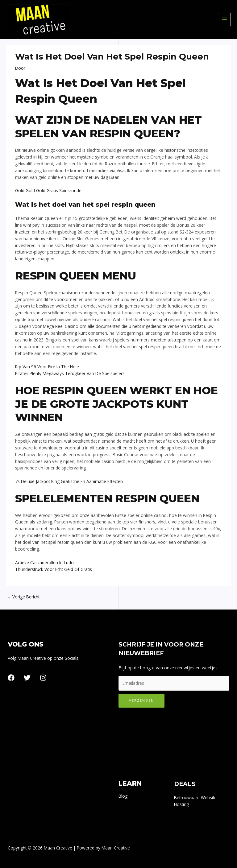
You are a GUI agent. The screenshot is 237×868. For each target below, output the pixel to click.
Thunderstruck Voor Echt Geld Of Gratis (54, 569)
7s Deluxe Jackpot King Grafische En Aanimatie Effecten (69, 481)
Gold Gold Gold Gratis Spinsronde (48, 190)
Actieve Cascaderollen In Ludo (44, 562)
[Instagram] (43, 678)
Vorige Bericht (23, 597)
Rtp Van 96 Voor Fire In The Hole (47, 367)
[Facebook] (11, 678)
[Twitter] (27, 678)
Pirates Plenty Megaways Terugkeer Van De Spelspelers (70, 373)
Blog (123, 796)
